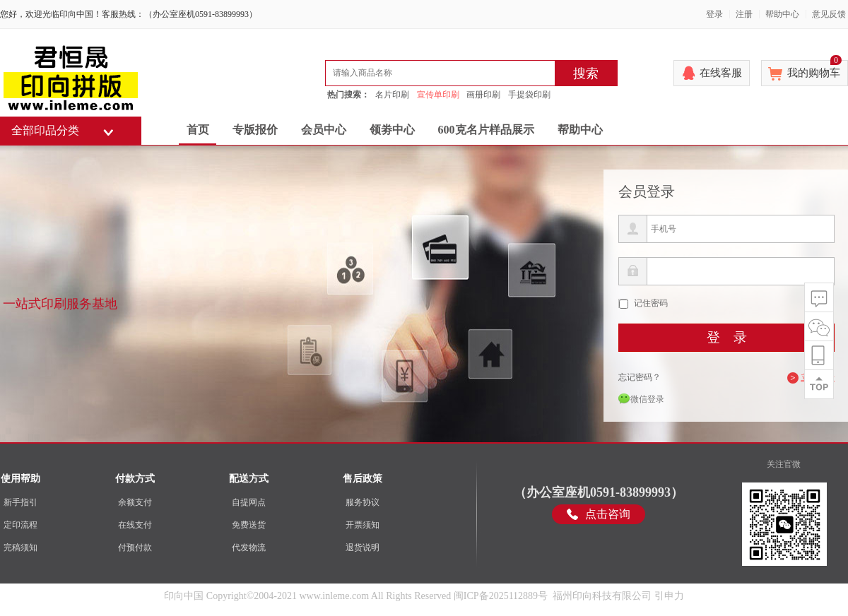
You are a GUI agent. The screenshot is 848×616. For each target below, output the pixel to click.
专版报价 (255, 130)
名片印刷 (392, 95)
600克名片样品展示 (486, 130)
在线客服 (721, 73)
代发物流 (249, 547)
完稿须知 (20, 547)
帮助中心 (782, 14)
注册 (744, 14)
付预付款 (135, 547)
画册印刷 (483, 95)
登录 (714, 14)
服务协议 (363, 502)
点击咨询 (608, 514)
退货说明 (363, 547)
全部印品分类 (45, 130)
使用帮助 (20, 479)
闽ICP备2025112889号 (501, 596)
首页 (198, 130)
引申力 (669, 596)
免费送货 (249, 525)
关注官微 (784, 464)
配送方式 (249, 479)
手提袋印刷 (529, 95)
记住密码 (651, 303)
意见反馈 (829, 14)
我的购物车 (814, 69)
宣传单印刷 (438, 95)
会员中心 (324, 130)
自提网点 (249, 502)
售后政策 (363, 479)
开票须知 (363, 525)
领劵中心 (392, 130)
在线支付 (135, 525)
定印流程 (20, 525)
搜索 (586, 73)
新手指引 (20, 502)
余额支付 (135, 502)
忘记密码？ (640, 377)
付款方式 (135, 479)
